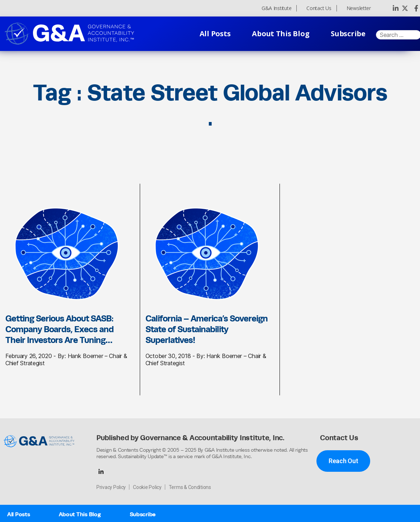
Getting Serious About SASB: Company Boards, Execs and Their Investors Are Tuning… (59, 329)
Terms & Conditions (190, 487)
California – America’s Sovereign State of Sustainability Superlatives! (207, 329)
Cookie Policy (147, 487)
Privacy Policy (111, 487)
